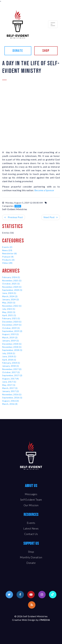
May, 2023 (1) (9, 303)
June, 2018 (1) (9, 356)
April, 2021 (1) (9, 315)
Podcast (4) (8, 257)
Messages (31, 494)
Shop (46, 51)
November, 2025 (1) (12, 280)
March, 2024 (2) (10, 296)
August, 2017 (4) (10, 379)
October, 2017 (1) (11, 372)
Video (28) (7, 263)
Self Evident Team (31, 500)
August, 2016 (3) (10, 401)
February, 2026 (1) (11, 277)
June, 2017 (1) (9, 382)
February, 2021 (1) (11, 318)
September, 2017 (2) (12, 375)
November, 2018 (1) (12, 347)
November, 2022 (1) (12, 306)
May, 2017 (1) (9, 385)
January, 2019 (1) (11, 341)
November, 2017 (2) (12, 369)
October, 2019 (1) (11, 328)
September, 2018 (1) (12, 350)
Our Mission (31, 505)
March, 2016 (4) (10, 404)
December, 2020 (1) (12, 322)
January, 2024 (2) (11, 299)
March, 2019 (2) (10, 337)
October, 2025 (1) (11, 284)
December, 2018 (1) (12, 344)
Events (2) (7, 247)
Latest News (31, 528)
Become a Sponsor (44, 190)
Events (31, 523)
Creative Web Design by (31, 620)
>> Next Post (51, 217)
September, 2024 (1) (12, 290)
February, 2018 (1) (11, 363)
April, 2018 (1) (9, 360)
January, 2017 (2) (11, 391)
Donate (18, 51)
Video (18, 206)
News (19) (7, 250)
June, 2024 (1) (9, 293)
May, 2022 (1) (9, 312)
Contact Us (31, 534)
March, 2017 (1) (10, 388)
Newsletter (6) (9, 253)
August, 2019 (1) (10, 334)
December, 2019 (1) (12, 325)
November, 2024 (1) (12, 287)
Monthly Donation (31, 557)
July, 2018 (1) (9, 353)
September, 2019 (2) (12, 331)
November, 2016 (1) (12, 394)
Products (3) (8, 260)
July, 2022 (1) (9, 309)
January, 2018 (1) (11, 366)
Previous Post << (14, 217)
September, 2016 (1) (12, 398)
